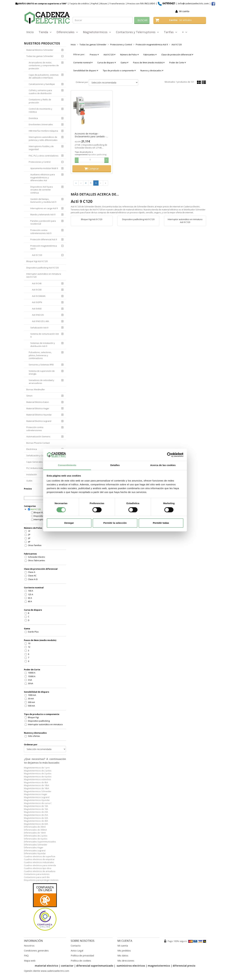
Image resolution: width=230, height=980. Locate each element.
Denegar (69, 523)
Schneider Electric (36, 557)
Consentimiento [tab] (67, 465)
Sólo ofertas (34, 736)
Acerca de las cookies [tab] (163, 465)
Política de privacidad (82, 955)
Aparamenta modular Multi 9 (44, 168)
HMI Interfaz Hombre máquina (43, 131)
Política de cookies (81, 961)
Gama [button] (124, 63)
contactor (67, 966)
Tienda (45, 32)
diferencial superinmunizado (95, 966)
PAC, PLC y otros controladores (44, 156)
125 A (31, 594)
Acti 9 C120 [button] (109, 55)
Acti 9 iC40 (37, 283)
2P (29, 535)
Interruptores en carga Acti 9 (44, 208)
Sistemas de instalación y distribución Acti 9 (43, 345)
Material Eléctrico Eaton (38, 402)
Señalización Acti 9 (39, 328)
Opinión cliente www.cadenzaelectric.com (47, 971)
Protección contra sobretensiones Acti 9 (41, 232)
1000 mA (32, 695)
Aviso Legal (77, 950)
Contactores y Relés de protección (40, 101)
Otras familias (35, 545)
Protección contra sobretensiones (35, 429)
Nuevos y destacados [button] (152, 70)
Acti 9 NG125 (38, 315)
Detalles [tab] (115, 465)
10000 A (32, 673)
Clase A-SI (33, 579)
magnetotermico (159, 966)
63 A (30, 598)
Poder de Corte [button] (178, 63)
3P (29, 538)
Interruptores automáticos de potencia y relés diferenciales (43, 139)
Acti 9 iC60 (37, 290)
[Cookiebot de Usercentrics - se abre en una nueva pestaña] (169, 455)
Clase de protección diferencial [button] (177, 55)
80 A (30, 601)
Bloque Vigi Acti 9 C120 (37, 261)
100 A (31, 591)
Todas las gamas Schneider (40, 56)
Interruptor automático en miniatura (45, 724)
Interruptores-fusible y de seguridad (41, 148)
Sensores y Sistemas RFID (41, 365)
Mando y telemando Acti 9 (43, 214)
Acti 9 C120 (37, 255)
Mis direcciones (126, 961)
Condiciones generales (36, 950)
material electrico (46, 966)
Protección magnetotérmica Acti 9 (44, 247)
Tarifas (171, 32)
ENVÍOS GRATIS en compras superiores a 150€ (40, 4)
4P (29, 542)
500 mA (31, 706)
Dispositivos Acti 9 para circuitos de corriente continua (42, 190)
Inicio (30, 32)
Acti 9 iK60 (37, 309)
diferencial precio (184, 966)
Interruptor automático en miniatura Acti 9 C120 (44, 275)
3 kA (30, 680)
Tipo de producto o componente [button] (119, 70)
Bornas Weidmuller (36, 389)
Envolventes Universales (41, 124)
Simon (29, 396)
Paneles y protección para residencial (43, 222)
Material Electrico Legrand (39, 421)
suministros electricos (131, 966)
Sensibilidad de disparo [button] (86, 70)
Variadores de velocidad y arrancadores (41, 382)
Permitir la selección (115, 523)
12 (29, 647)
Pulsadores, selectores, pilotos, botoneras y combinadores (40, 355)
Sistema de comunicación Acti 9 (45, 335)
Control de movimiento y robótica (40, 110)
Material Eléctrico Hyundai (39, 415)
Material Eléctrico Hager (38, 408)
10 (29, 643)
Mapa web (30, 961)
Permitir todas (161, 523)
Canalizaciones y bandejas (42, 84)
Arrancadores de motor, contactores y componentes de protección (44, 65)
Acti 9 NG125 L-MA (40, 321)
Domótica (33, 118)
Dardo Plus (33, 632)
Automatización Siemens (38, 436)
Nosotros (29, 946)
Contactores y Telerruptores (137, 32)
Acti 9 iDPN (37, 302)
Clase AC (32, 576)
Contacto (76, 946)
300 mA (31, 702)
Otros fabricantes (36, 560)
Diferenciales (67, 32)
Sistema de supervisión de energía (42, 372)
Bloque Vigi (33, 717)
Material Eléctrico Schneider (40, 50)
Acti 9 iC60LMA (39, 296)
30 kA (31, 683)
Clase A (32, 572)
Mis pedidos (124, 950)
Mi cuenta (184, 11)
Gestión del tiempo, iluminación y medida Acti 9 (43, 201)
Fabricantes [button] (150, 55)
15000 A (32, 676)
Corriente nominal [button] (83, 63)
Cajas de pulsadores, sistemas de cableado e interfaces (44, 76)
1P (29, 531)
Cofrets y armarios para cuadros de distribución (40, 92)
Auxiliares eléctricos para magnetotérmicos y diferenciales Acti (43, 177)
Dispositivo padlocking (39, 721)
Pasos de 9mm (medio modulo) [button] (149, 63)
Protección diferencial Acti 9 (44, 239)
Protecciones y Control (40, 162)
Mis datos (123, 955)
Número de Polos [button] (129, 55)
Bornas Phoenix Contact (38, 443)
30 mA (31, 699)
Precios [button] (94, 55)
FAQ (26, 955)
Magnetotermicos (97, 32)
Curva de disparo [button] (107, 63)
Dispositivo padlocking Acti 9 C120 (42, 268)
